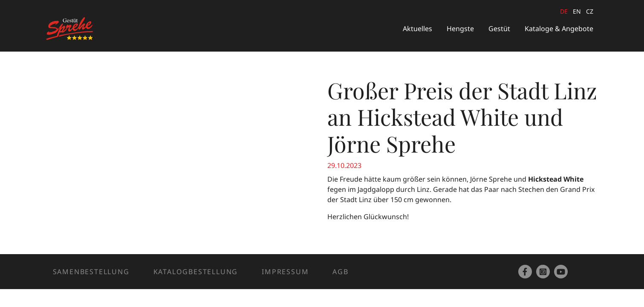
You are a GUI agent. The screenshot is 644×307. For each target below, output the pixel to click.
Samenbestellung (91, 272)
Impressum (285, 272)
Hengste (460, 29)
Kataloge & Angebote (559, 29)
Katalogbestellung (196, 272)
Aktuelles (417, 29)
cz (590, 11)
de (564, 11)
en (577, 11)
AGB (340, 272)
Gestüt (499, 29)
